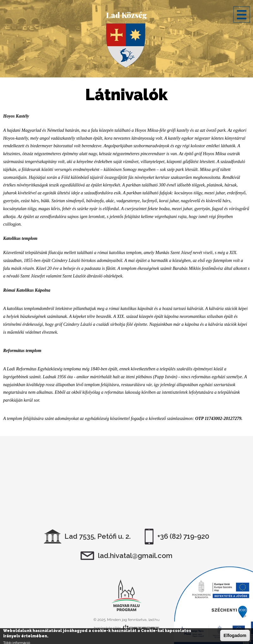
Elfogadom (235, 635)
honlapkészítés (107, 628)
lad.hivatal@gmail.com (135, 556)
